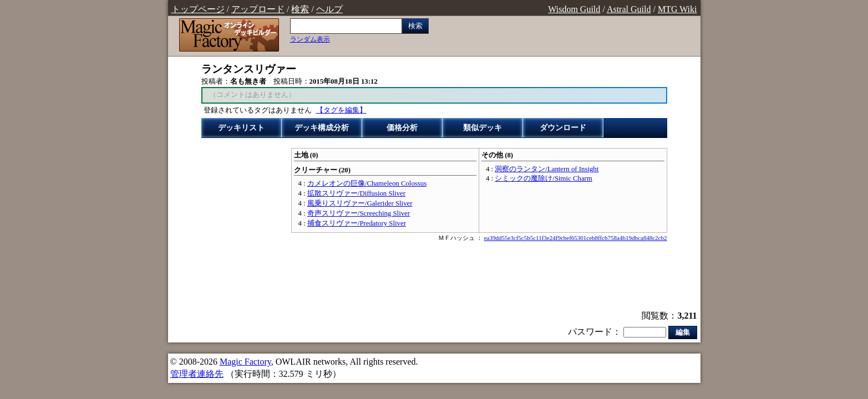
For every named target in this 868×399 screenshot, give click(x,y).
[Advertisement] (434, 277)
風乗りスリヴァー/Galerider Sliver (360, 203)
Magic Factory (245, 362)
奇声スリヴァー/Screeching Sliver (359, 213)
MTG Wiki (677, 9)
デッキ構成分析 (322, 128)
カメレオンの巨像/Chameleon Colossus (367, 183)
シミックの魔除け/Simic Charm (543, 178)
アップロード (258, 9)
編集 (683, 332)
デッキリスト (241, 128)
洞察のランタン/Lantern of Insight (547, 169)
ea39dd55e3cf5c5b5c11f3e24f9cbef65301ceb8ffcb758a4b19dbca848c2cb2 (576, 238)
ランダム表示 (310, 39)
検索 (300, 9)
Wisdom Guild (574, 9)
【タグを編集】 (341, 110)
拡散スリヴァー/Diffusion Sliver (356, 193)
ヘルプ (329, 9)
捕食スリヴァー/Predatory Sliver (357, 223)
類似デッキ (483, 128)
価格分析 (402, 128)
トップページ (198, 9)
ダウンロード (563, 128)
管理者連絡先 (197, 374)
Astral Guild (629, 9)
